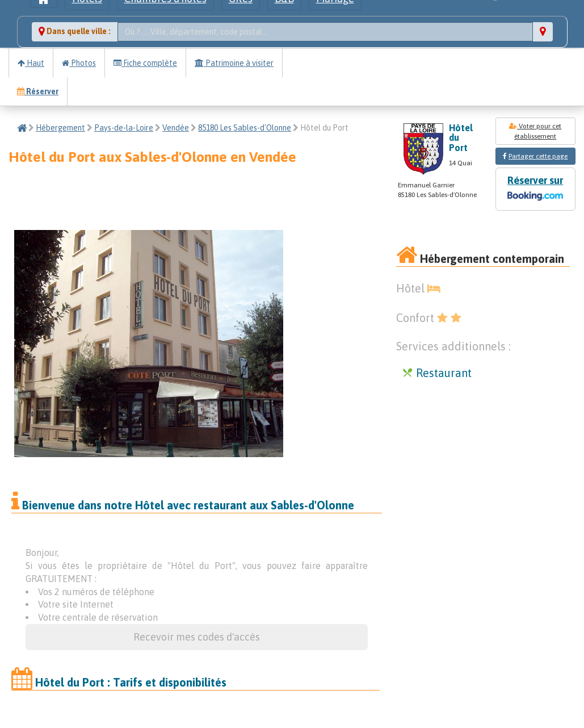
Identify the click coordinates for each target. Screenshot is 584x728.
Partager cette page (538, 156)
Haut (31, 63)
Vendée (176, 128)
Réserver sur (535, 189)
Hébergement (60, 128)
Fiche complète (145, 63)
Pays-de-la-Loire (124, 128)
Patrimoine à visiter (234, 63)
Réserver (38, 91)
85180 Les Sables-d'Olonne (245, 128)
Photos (79, 63)
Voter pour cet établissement (535, 131)
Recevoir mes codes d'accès (197, 637)
